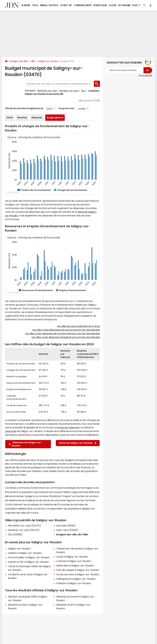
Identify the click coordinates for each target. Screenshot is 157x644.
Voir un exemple (145, 75)
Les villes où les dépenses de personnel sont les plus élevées (66, 330)
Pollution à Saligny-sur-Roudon (74, 583)
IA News (26, 5)
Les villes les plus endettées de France (78, 326)
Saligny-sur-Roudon (48, 61)
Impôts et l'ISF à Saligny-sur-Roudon (28, 562)
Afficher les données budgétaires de (24, 108)
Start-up (66, 5)
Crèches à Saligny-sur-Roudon (74, 561)
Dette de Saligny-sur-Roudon (78, 443)
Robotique (100, 5)
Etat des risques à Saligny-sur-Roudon (78, 570)
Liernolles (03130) (66, 526)
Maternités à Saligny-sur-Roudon (75, 565)
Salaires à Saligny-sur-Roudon (25, 553)
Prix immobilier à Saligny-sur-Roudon (29, 557)
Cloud (113, 5)
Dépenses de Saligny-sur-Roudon (25, 444)
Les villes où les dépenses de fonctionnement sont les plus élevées (63, 333)
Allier (33, 61)
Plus (136, 5)
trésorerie (11, 431)
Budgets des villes (19, 61)
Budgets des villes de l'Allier (72, 534)
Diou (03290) (15, 534)
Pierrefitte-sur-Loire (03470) (24, 526)
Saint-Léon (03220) (67, 530)
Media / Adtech (49, 5)
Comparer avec (66, 108)
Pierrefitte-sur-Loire (47, 91)
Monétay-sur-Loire (69, 91)
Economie (124, 5)
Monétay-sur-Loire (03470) (24, 530)
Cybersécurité (83, 5)
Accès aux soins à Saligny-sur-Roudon (78, 574)
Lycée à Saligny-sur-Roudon (72, 557)
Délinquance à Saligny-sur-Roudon (76, 579)
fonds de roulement (69, 427)
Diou (83, 91)
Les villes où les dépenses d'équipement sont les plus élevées (66, 337)
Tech (35, 5)
